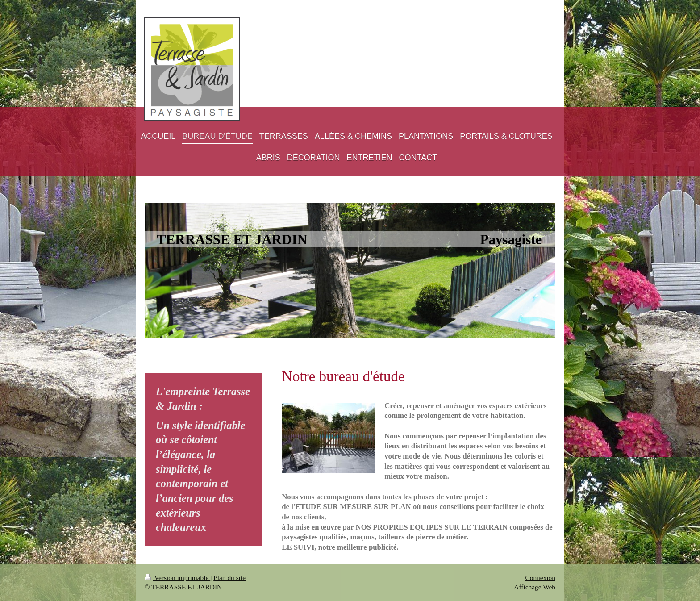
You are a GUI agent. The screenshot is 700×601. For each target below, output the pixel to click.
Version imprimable (177, 578)
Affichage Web (535, 587)
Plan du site (229, 578)
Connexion (540, 578)
